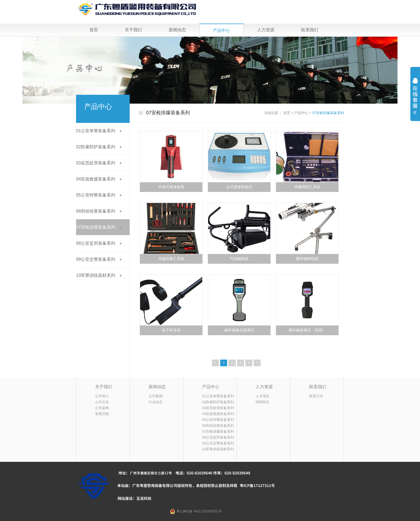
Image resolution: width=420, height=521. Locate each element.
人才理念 (262, 396)
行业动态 (156, 402)
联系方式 (316, 396)
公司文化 (102, 402)
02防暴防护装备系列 (96, 147)
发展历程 (102, 414)
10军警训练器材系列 (96, 275)
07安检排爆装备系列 (328, 113)
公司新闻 (156, 396)
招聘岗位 (262, 402)
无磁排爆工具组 (171, 259)
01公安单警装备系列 (96, 131)
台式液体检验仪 (239, 187)
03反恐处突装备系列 (96, 163)
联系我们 (310, 30)
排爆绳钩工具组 (307, 187)
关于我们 (133, 30)
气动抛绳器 (239, 259)
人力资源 (266, 30)
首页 (94, 30)
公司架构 (102, 408)
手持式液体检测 (171, 187)
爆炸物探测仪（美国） (307, 330)
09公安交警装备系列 (96, 259)
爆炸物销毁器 (307, 259)
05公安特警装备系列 (96, 195)
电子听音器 (171, 330)
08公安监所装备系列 (96, 243)
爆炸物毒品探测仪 (239, 330)
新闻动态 (177, 30)
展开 (415, 100)
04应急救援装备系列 (96, 179)
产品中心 (222, 30)
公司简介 (102, 396)
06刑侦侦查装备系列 (96, 211)
